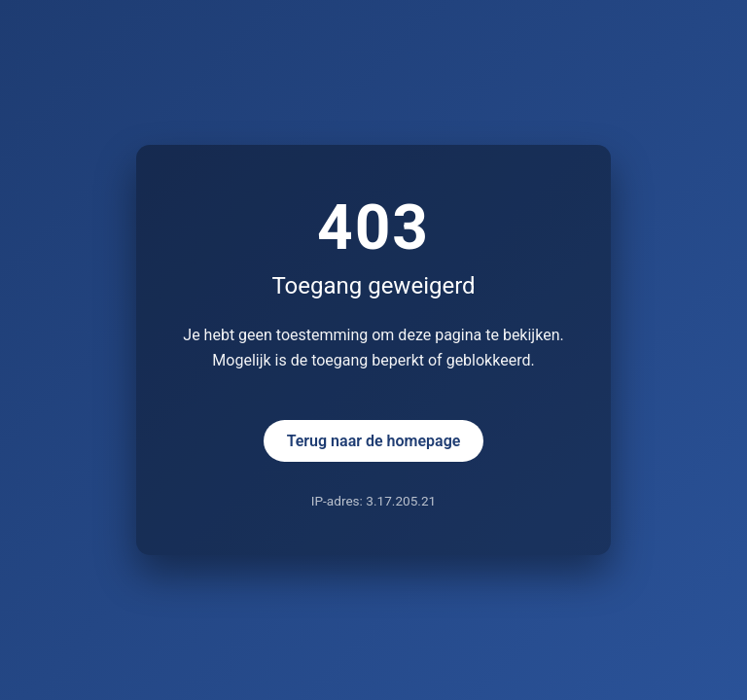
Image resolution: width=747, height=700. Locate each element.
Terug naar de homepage (374, 441)
